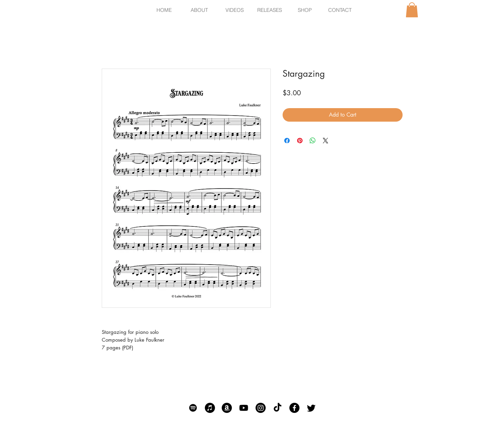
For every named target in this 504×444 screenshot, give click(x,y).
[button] (412, 10)
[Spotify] (193, 408)
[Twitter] (311, 408)
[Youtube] (244, 408)
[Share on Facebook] (287, 141)
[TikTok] (278, 408)
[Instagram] (261, 408)
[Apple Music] (210, 408)
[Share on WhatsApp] (313, 141)
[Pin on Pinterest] (300, 141)
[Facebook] (294, 408)
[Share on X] (326, 141)
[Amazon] (227, 408)
